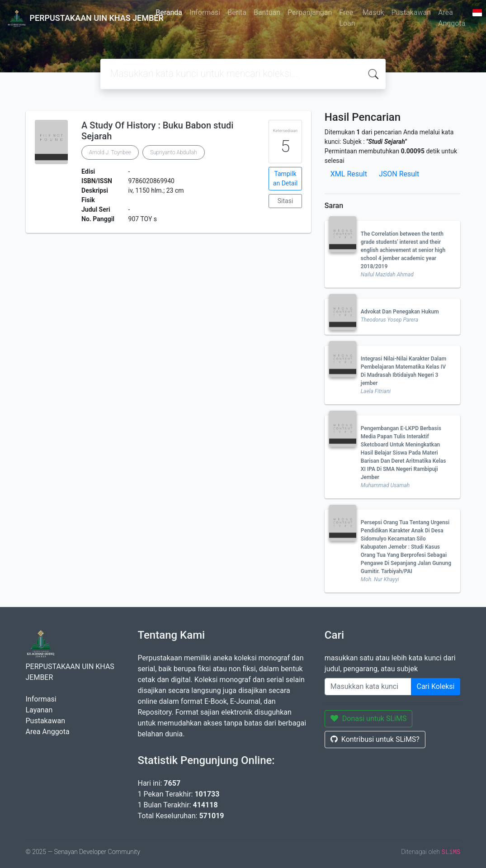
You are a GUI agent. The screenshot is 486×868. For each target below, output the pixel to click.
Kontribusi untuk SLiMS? (375, 739)
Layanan (39, 710)
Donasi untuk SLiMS (369, 719)
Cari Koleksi (436, 686)
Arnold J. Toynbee (110, 152)
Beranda (169, 12)
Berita (237, 12)
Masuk (373, 12)
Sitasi (285, 201)
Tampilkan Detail (285, 178)
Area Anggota (452, 18)
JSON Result (399, 174)
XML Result (349, 174)
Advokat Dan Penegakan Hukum (400, 312)
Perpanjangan (310, 12)
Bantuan (267, 12)
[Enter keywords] (368, 687)
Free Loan (347, 18)
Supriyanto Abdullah (174, 152)
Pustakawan (411, 12)
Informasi (205, 12)
